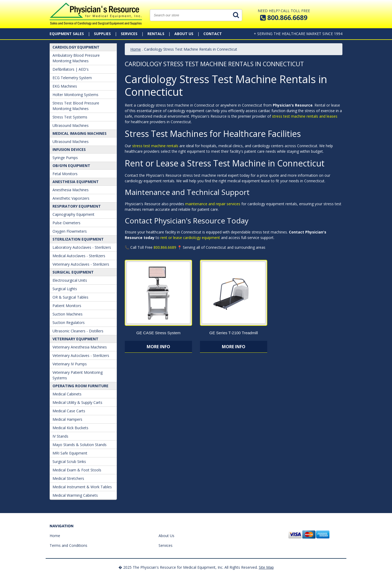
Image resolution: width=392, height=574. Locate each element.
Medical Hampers (67, 419)
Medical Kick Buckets (70, 428)
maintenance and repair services (213, 204)
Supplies (102, 34)
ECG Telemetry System (72, 78)
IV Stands (60, 436)
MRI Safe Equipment (70, 453)
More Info (158, 347)
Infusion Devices (69, 149)
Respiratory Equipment (77, 206)
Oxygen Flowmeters (70, 231)
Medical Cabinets (67, 394)
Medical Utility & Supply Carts (77, 402)
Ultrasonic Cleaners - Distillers (78, 331)
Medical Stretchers (68, 478)
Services (129, 34)
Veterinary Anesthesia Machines (80, 347)
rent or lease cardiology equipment (190, 238)
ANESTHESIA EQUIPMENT (76, 182)
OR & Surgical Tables (70, 297)
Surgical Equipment (73, 272)
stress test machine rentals (155, 146)
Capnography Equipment (73, 214)
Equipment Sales (67, 34)
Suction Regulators (69, 322)
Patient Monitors (67, 306)
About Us (184, 34)
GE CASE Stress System (159, 333)
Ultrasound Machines (71, 125)
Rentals (156, 34)
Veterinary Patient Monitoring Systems (78, 375)
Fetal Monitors (65, 174)
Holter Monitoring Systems (75, 95)
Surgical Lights (65, 289)
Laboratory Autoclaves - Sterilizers (82, 247)
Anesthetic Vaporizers (71, 198)
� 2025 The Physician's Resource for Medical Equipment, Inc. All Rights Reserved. (188, 567)
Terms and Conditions (68, 545)
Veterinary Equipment (75, 339)
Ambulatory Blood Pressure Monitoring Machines (76, 58)
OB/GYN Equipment (71, 166)
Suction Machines (68, 314)
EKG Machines (65, 86)
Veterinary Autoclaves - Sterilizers (81, 264)
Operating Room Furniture (80, 386)
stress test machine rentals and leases (305, 116)
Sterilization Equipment (78, 239)
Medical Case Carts (69, 411)
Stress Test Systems (70, 117)
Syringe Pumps (65, 158)
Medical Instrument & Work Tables (82, 487)
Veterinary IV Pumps (70, 364)
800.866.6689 (165, 247)
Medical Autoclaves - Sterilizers (79, 256)
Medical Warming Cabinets (75, 495)
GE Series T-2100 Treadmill (233, 333)
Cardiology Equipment (76, 47)
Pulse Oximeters (66, 223)
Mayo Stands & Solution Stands (80, 445)
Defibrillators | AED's (71, 69)
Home (136, 49)
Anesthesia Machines (71, 190)
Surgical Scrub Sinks (69, 461)
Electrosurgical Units (70, 280)
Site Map (266, 567)
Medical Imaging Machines (80, 133)
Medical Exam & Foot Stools (77, 470)
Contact (213, 34)
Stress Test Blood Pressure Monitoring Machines (76, 106)
